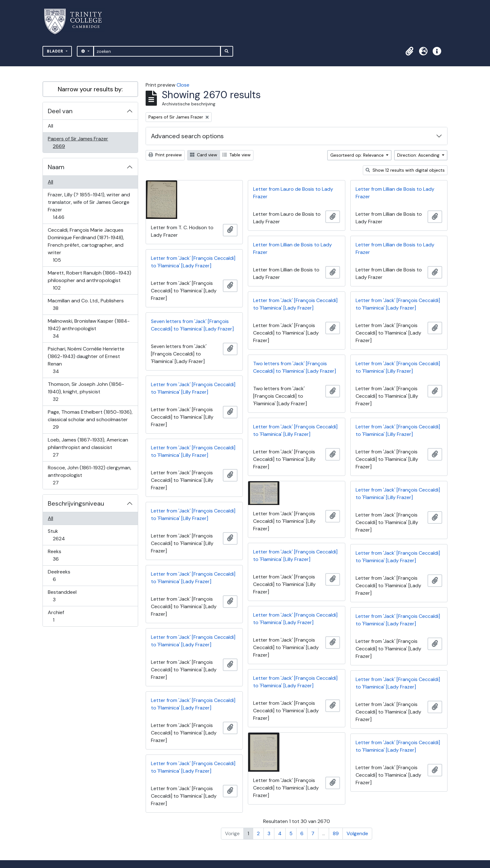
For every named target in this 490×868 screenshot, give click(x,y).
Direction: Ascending (419, 155)
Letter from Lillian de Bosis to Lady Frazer (395, 193)
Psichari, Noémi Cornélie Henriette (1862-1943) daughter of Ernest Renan (86, 360)
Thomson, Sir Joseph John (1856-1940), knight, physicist (86, 392)
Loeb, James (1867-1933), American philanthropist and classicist (88, 447)
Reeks (60, 555)
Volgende (357, 833)
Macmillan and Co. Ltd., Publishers (86, 304)
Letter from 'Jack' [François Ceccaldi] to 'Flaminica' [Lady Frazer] (193, 262)
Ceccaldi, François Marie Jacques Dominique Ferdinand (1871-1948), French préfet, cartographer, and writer (86, 245)
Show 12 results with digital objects (405, 170)
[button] (409, 51)
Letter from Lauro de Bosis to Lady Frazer (293, 193)
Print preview (165, 155)
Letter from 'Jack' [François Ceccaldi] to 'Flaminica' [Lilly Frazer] (398, 367)
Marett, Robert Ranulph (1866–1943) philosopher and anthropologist (89, 280)
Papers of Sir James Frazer (78, 142)
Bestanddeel (62, 596)
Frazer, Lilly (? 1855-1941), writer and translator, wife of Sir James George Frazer (89, 206)
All (50, 126)
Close (183, 85)
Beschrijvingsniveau (76, 503)
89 (336, 833)
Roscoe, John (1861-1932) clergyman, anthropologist (89, 475)
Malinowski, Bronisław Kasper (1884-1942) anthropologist (89, 328)
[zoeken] (157, 51)
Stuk (63, 535)
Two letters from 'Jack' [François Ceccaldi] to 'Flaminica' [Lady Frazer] (295, 367)
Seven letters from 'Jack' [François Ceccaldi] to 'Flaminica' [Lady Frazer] (192, 325)
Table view (237, 155)
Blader (56, 51)
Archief (58, 616)
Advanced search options (187, 136)
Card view (204, 155)
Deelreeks (59, 575)
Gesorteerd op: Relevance (358, 155)
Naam (56, 167)
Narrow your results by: (90, 89)
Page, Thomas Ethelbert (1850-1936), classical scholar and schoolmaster (90, 419)
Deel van (60, 111)
